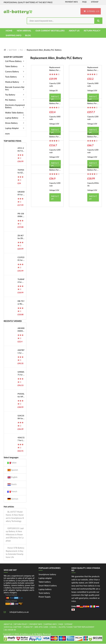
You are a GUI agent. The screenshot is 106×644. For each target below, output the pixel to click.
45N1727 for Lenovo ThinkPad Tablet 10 (21, 439)
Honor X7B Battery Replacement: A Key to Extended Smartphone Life (15, 553)
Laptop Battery (15, 118)
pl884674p (28, 627)
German (13, 499)
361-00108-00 (10, 630)
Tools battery (44, 593)
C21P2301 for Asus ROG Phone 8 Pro (21, 259)
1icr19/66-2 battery (13, 627)
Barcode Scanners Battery (15, 89)
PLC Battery (15, 100)
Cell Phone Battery (15, 61)
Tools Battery (15, 77)
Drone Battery (15, 123)
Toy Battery (15, 95)
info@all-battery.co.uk (19, 612)
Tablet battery (45, 582)
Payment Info (71, 2)
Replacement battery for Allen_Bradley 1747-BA (93, 169)
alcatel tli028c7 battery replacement (76, 627)
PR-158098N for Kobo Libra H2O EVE (21, 215)
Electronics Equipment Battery (15, 106)
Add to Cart (55, 198)
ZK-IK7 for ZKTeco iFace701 (21, 237)
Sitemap (95, 2)
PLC (22, 50)
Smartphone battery (47, 575)
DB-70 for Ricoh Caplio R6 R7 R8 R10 (21, 303)
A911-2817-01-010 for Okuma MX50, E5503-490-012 (21, 150)
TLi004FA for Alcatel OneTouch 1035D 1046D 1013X (21, 281)
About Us (8, 624)
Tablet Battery (15, 67)
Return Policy (21, 624)
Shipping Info (51, 624)
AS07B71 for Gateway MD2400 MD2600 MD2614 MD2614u (21, 352)
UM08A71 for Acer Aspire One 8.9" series (21, 374)
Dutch (12, 485)
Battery (13, 50)
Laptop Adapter (15, 128)
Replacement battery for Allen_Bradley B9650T (55, 69)
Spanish (13, 470)
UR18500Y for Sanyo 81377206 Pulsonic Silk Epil (21, 194)
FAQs (84, 2)
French (12, 492)
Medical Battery (15, 82)
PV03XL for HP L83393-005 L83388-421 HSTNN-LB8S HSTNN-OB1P (21, 395)
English (12, 477)
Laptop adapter (45, 578)
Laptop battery (45, 590)
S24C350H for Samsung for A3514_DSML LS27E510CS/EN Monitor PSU (21, 417)
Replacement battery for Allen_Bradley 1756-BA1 (93, 69)
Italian (12, 463)
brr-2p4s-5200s (41, 627)
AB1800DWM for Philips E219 (21, 330)
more (7, 134)
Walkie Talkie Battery (15, 113)
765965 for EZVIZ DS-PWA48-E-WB (21, 172)
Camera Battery (15, 72)
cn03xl (54, 627)
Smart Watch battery (48, 586)
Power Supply (45, 597)
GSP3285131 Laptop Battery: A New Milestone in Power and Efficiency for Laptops (15, 535)
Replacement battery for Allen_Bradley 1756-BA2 (93, 102)
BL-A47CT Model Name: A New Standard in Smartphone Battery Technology (15, 517)
